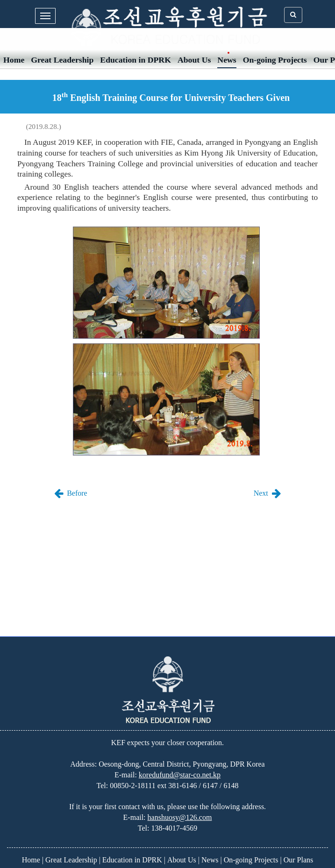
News (227, 60)
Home (14, 60)
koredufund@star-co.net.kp (180, 775)
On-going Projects (275, 60)
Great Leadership (62, 60)
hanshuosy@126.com (180, 817)
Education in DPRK (135, 60)
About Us (194, 60)
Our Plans (299, 860)
